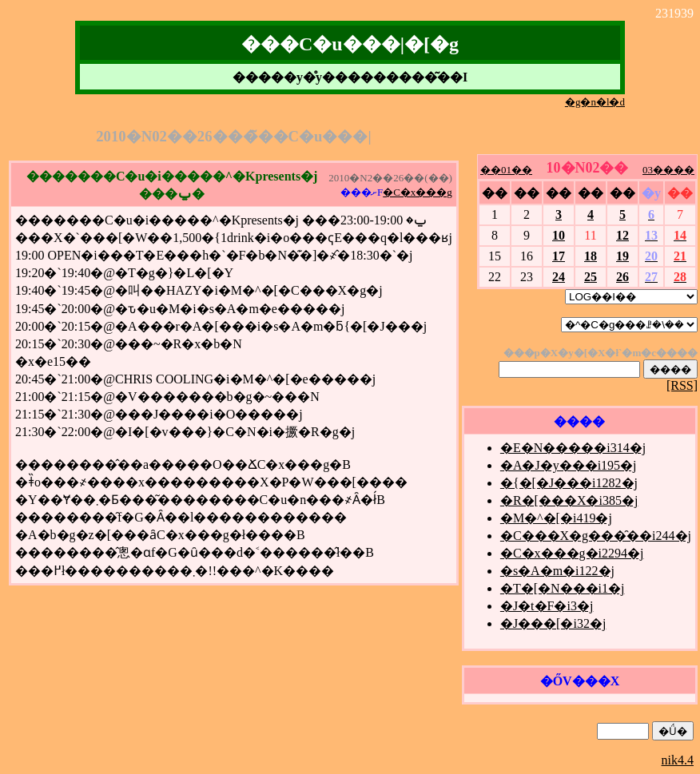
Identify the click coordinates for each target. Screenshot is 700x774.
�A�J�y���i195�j (569, 465)
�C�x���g (418, 192)
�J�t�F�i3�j (547, 606)
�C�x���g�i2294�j (572, 553)
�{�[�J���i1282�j (569, 483)
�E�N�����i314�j (573, 448)
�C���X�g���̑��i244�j (596, 536)
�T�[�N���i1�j (563, 588)
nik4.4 (678, 760)
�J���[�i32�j (553, 623)
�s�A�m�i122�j (557, 571)
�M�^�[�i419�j (556, 518)
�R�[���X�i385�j (569, 500)
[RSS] (682, 385)
